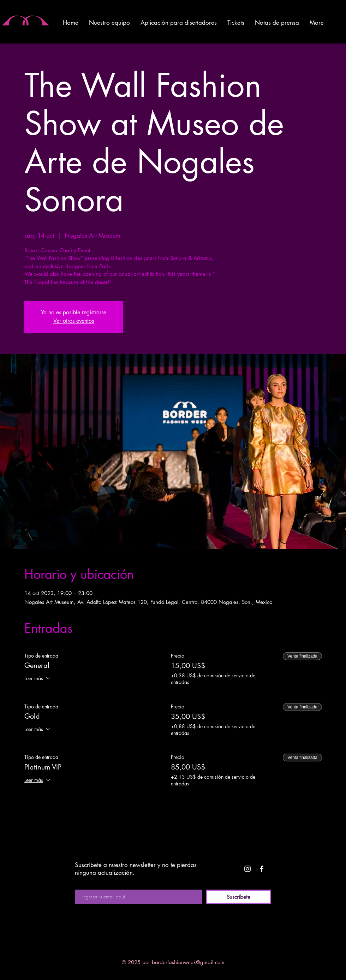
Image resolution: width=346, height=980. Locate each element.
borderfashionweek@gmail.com (188, 962)
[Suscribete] (238, 897)
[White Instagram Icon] (247, 869)
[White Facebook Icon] (262, 869)
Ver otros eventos (74, 321)
